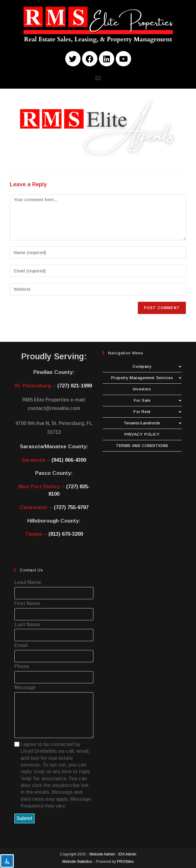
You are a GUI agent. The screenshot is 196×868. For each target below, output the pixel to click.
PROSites (125, 862)
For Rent (158, 412)
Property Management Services (146, 378)
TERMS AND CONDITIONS (142, 446)
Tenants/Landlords (153, 423)
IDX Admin (127, 854)
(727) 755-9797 (71, 507)
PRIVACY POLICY (142, 434)
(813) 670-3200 (66, 534)
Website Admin (102, 854)
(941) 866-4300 (69, 460)
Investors (142, 389)
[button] (98, 78)
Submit (24, 818)
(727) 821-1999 (75, 386)
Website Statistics (77, 862)
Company (157, 366)
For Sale (158, 400)
